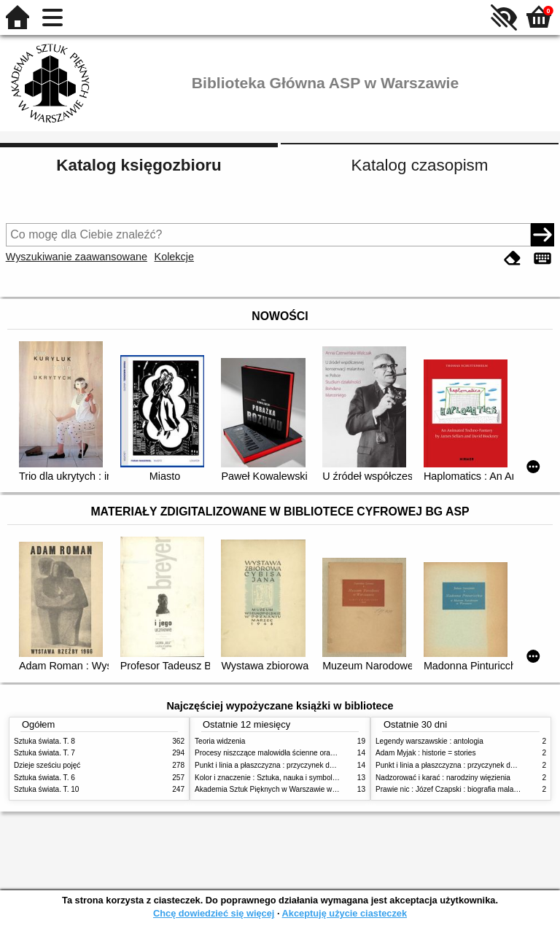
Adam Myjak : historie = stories (426, 753)
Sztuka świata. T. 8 (44, 741)
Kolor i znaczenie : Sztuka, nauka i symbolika (268, 778)
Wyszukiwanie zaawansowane (77, 257)
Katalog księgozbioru (139, 165)
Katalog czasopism (420, 165)
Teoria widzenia (220, 741)
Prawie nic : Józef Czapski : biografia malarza (450, 789)
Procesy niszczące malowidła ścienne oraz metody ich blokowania (303, 753)
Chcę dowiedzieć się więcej (214, 913)
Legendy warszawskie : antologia (429, 741)
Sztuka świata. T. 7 (44, 753)
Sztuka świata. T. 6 (44, 778)
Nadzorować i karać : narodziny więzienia (443, 778)
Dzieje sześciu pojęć (47, 765)
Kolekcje (174, 257)
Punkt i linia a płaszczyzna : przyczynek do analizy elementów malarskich (314, 765)
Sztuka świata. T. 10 (46, 789)
